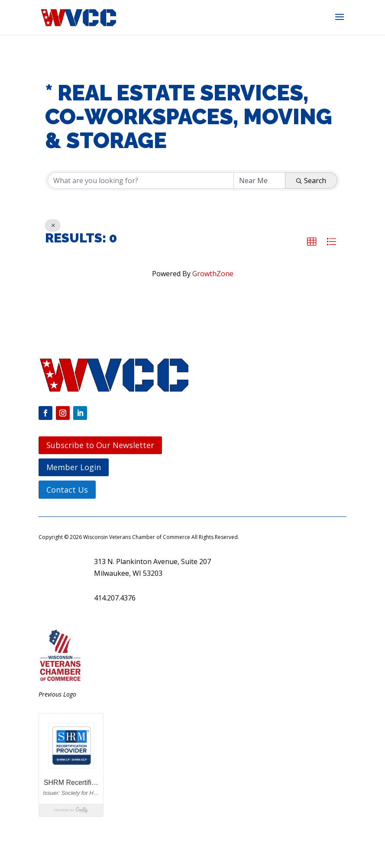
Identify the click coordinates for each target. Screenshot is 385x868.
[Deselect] (53, 226)
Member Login (74, 467)
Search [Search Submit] (311, 181)
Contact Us (67, 490)
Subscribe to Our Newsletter (100, 445)
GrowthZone (213, 274)
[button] (340, 23)
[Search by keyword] (141, 181)
